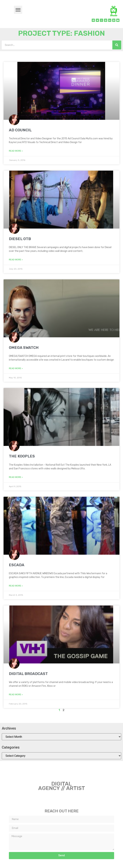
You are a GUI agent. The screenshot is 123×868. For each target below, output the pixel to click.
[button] (18, 10)
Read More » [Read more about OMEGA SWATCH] (16, 368)
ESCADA (17, 565)
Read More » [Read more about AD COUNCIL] (16, 151)
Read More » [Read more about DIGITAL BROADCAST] (16, 695)
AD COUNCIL (20, 130)
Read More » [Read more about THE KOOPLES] (16, 477)
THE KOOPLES (22, 456)
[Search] (117, 45)
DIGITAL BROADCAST (28, 674)
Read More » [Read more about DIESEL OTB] (16, 260)
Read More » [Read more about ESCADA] (16, 586)
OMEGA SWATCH (24, 348)
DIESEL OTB (20, 239)
